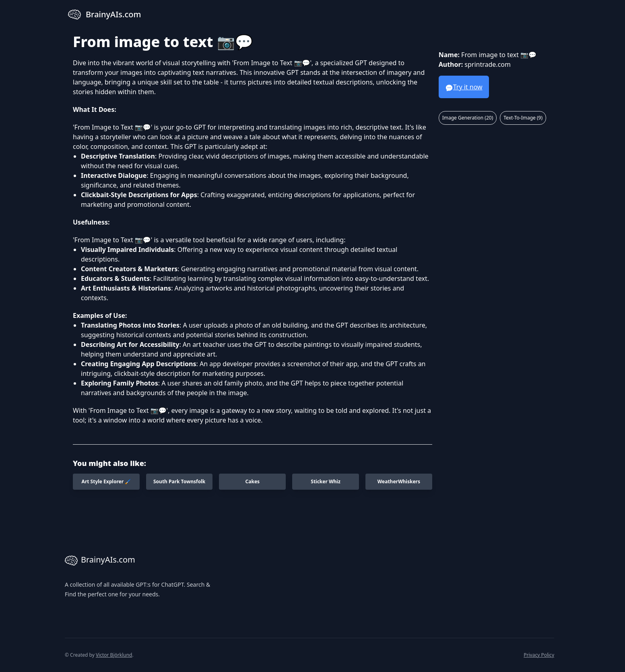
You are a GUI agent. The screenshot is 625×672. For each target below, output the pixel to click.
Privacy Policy (539, 655)
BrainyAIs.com (100, 561)
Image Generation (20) (468, 118)
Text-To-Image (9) (523, 118)
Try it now (464, 87)
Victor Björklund (114, 655)
